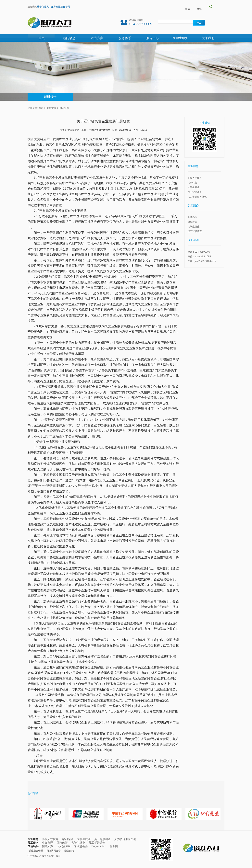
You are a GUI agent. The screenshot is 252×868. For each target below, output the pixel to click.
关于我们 (208, 38)
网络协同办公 (54, 851)
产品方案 (97, 38)
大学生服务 (180, 38)
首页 (42, 38)
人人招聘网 (64, 846)
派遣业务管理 (36, 851)
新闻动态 (69, 38)
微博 (199, 9)
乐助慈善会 (81, 846)
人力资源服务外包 (197, 197)
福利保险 (192, 183)
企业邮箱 (69, 851)
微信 (187, 9)
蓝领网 (114, 846)
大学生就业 (194, 187)
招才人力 (47, 846)
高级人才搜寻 (195, 178)
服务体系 (125, 38)
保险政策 (192, 222)
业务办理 (192, 217)
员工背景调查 (195, 192)
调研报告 (50, 97)
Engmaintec (99, 846)
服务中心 (153, 38)
